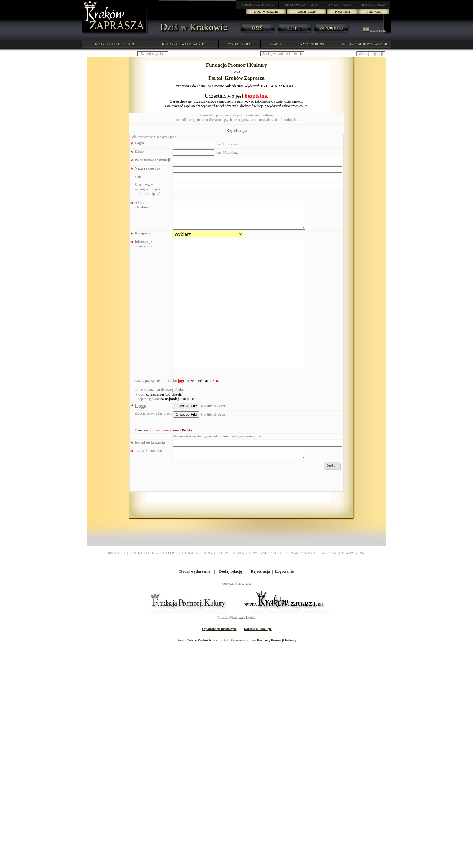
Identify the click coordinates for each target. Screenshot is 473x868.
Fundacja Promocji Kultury (237, 65)
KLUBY (222, 586)
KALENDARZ (375, 31)
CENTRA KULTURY (144, 586)
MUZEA (238, 586)
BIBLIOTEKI (116, 586)
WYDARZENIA (239, 44)
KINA (208, 586)
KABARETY (191, 586)
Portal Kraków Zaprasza (237, 78)
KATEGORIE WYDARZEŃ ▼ (183, 44)
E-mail (140, 177)
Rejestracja (343, 11)
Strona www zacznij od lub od (148, 189)
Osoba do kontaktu (149, 482)
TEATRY (348, 586)
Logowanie (374, 11)
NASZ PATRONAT (313, 44)
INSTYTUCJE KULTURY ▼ (115, 44)
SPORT (277, 586)
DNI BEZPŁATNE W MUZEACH (364, 44)
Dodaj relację (307, 11)
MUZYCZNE (258, 586)
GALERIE (170, 586)
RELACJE (275, 44)
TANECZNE (329, 586)
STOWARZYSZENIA (301, 586)
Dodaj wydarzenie (266, 11)
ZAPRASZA (257, 5)
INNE (363, 586)
